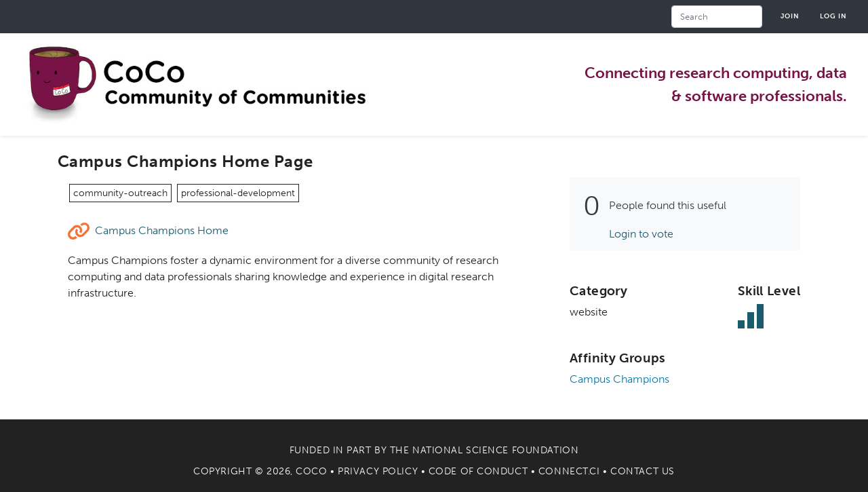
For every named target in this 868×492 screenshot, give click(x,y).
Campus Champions (619, 379)
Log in (833, 16)
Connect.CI (569, 471)
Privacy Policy (378, 471)
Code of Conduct (478, 471)
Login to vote (641, 234)
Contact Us (643, 471)
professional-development (238, 193)
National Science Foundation (495, 450)
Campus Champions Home (162, 230)
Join (790, 16)
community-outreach (120, 193)
